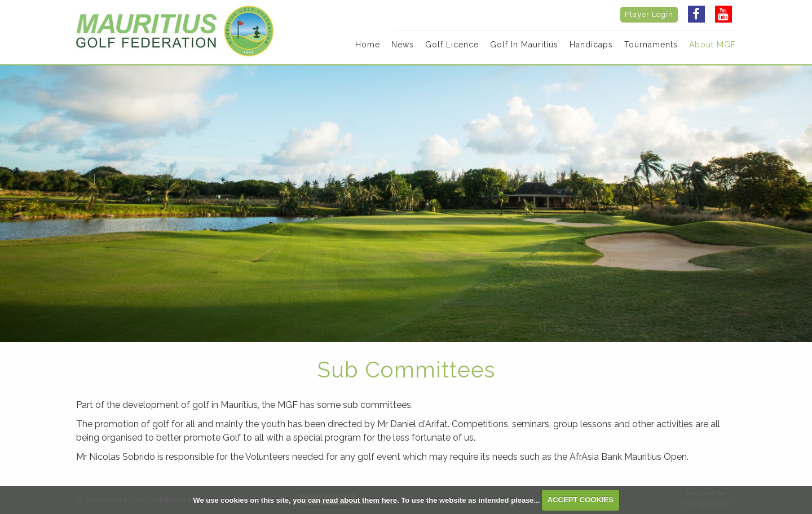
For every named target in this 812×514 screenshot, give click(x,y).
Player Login (649, 14)
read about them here (360, 500)
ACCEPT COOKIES (581, 500)
